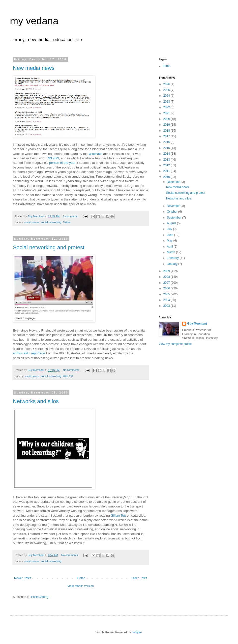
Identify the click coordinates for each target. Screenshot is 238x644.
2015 (167, 148)
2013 (167, 160)
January (173, 264)
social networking (51, 222)
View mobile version (81, 586)
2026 (167, 84)
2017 (167, 136)
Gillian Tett (118, 516)
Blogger (137, 632)
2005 (167, 294)
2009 (167, 271)
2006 (167, 288)
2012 (167, 165)
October (173, 212)
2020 (167, 119)
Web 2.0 (68, 376)
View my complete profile (175, 344)
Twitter (67, 222)
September (175, 218)
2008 (167, 277)
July (170, 229)
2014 (167, 154)
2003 (167, 306)
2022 (167, 107)
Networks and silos (36, 401)
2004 (167, 300)
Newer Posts (23, 578)
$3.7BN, (54, 158)
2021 (167, 113)
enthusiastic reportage (29, 353)
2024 (167, 96)
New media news (34, 68)
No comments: (72, 370)
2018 (167, 131)
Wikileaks (95, 154)
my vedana (34, 21)
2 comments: (71, 216)
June (170, 235)
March (171, 252)
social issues (32, 222)
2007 (167, 283)
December (174, 182)
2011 (167, 171)
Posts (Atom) (40, 597)
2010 (167, 177)
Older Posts (139, 578)
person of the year (62, 163)
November (174, 206)
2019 (167, 125)
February (173, 258)
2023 (167, 102)
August (172, 223)
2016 (167, 142)
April (170, 247)
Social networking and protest (49, 247)
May (170, 241)
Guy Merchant (197, 324)
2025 (167, 90)
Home (81, 578)
